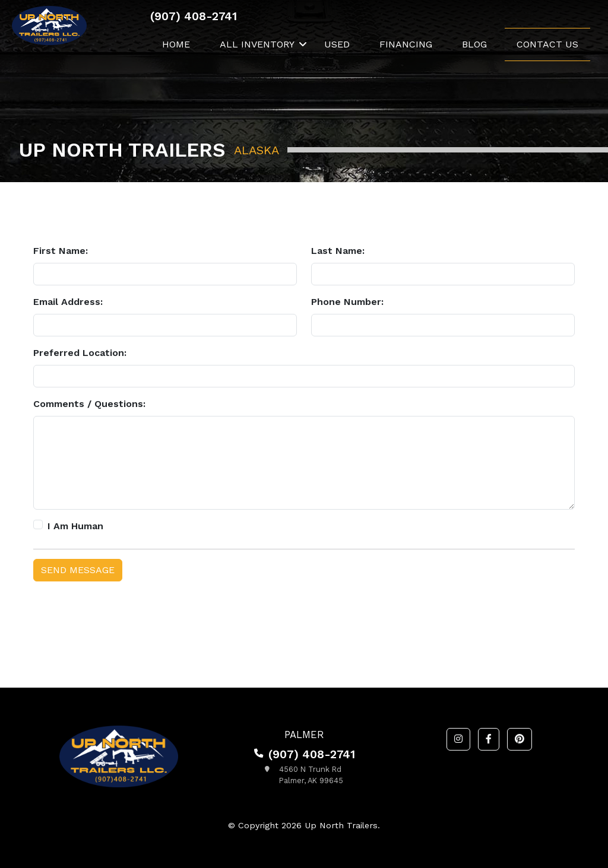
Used (337, 44)
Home (176, 44)
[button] (458, 739)
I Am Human (75, 526)
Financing (406, 44)
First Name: (61, 251)
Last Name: (338, 251)
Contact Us (547, 44)
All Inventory (257, 44)
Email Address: (68, 302)
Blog (474, 44)
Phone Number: (347, 302)
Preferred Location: (80, 353)
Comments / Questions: (89, 404)
